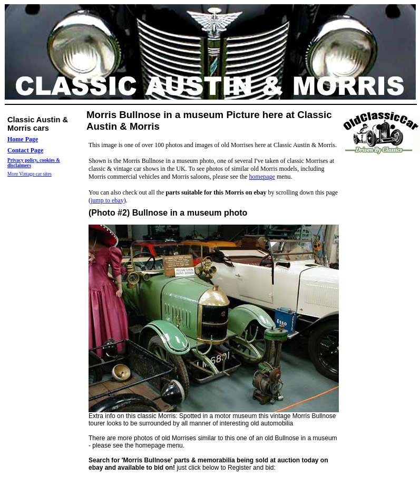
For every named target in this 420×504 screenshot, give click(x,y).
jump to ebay (107, 200)
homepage (262, 177)
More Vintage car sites (30, 174)
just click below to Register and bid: (208, 464)
